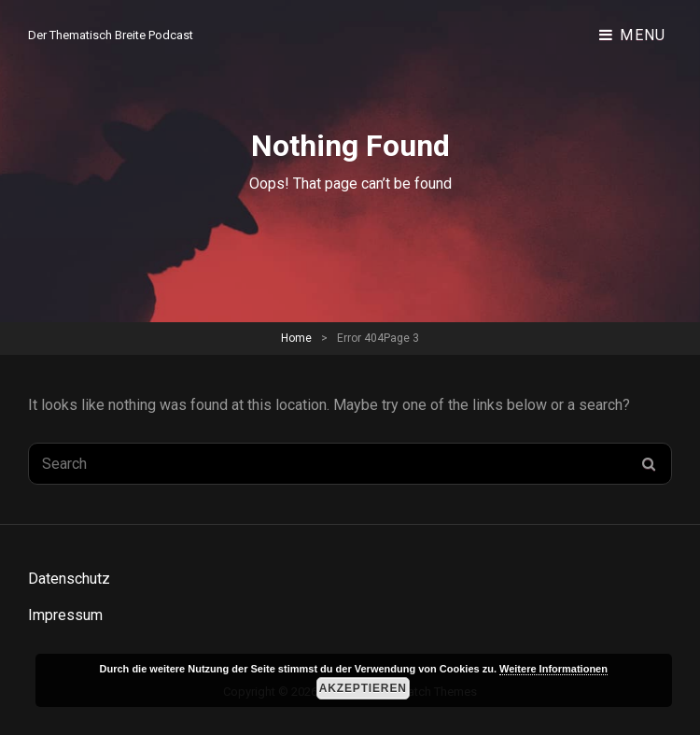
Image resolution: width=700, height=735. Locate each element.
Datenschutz (69, 579)
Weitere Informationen (553, 669)
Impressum (65, 615)
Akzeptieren (363, 688)
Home (296, 338)
